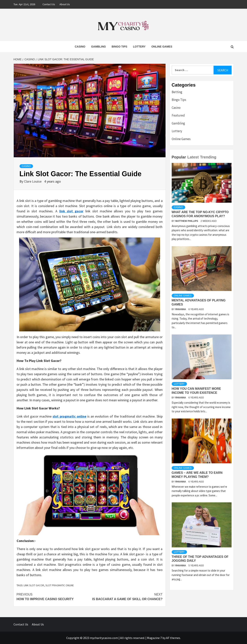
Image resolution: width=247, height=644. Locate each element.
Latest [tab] (193, 157)
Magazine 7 (154, 638)
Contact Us (49, 4)
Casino (80, 47)
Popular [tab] (179, 157)
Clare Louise (33, 181)
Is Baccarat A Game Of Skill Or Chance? (126, 596)
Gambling (98, 47)
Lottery (139, 47)
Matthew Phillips (187, 221)
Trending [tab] (208, 157)
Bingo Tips (119, 47)
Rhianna (181, 309)
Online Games (162, 47)
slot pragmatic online (60, 585)
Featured (178, 115)
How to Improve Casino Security (53, 596)
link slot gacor (34, 585)
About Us (65, 4)
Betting (177, 92)
